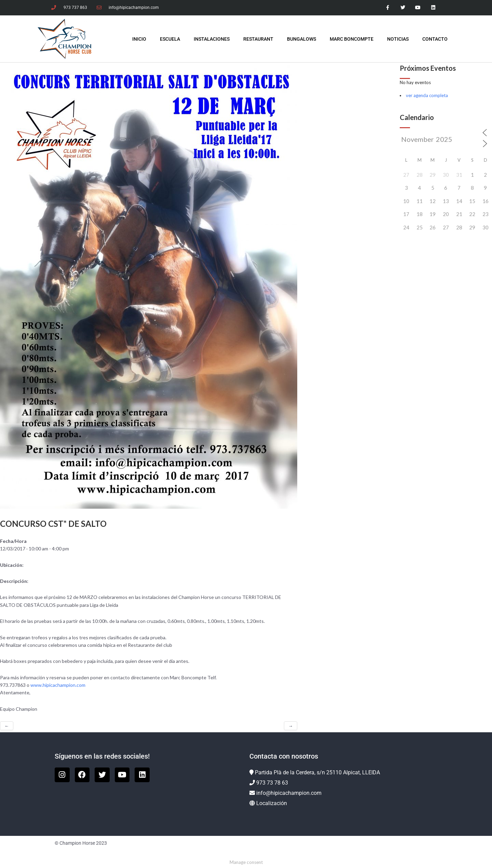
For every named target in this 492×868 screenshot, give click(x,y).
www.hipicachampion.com (58, 685)
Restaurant (258, 39)
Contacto (435, 39)
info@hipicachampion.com (289, 793)
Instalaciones (212, 39)
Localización (272, 803)
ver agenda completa (427, 95)
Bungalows (302, 39)
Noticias (398, 39)
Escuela (170, 39)
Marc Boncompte (352, 39)
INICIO (139, 39)
